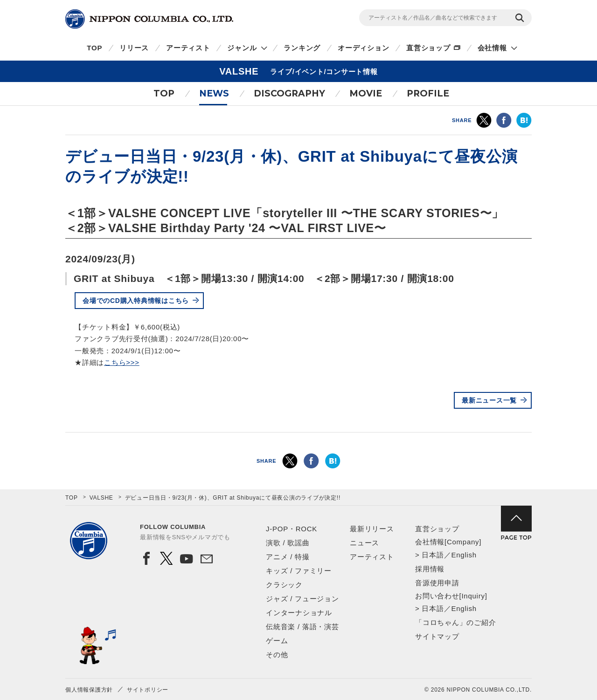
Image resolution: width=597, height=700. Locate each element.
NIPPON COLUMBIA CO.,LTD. (149, 19)
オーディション (363, 48)
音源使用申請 (437, 583)
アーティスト (188, 48)
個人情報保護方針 (89, 690)
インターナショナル (299, 613)
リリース (134, 48)
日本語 (433, 555)
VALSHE (101, 498)
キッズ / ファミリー (299, 571)
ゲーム (277, 641)
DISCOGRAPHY (289, 93)
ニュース (364, 543)
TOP (94, 48)
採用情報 (430, 569)
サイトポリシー (148, 690)
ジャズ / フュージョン (302, 599)
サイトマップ (437, 636)
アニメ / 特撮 (288, 557)
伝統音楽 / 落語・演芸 (302, 627)
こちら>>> (122, 362)
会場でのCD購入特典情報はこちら (136, 301)
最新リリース (372, 529)
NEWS (214, 93)
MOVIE (366, 93)
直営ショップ (428, 48)
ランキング (302, 48)
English (464, 555)
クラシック (284, 585)
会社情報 (492, 48)
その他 (277, 655)
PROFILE (428, 93)
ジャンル (242, 48)
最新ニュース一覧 (489, 400)
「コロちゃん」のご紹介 (455, 622)
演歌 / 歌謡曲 (288, 543)
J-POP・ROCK (292, 529)
